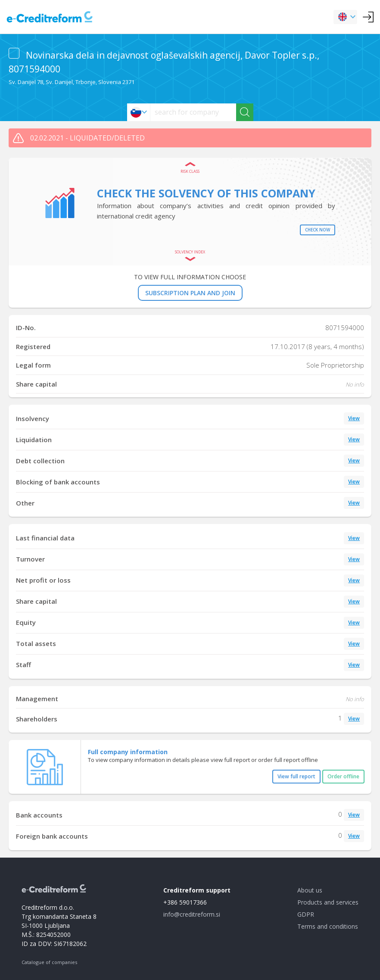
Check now (318, 230)
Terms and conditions (328, 926)
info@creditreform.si (192, 914)
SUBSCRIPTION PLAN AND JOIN (190, 293)
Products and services (328, 902)
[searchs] (193, 112)
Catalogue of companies (49, 962)
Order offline (343, 776)
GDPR (306, 914)
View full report (296, 776)
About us (310, 890)
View (354, 418)
